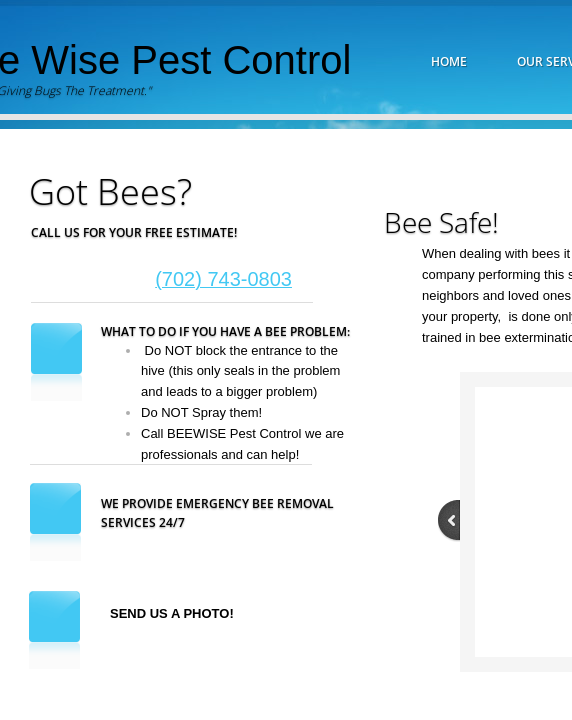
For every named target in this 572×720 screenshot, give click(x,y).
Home (449, 61)
